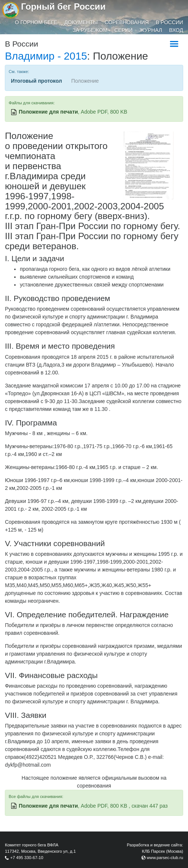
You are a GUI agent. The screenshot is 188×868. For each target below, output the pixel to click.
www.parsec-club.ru (165, 858)
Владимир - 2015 (46, 56)
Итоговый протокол (36, 81)
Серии (124, 30)
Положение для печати (48, 112)
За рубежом (90, 30)
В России (169, 22)
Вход (176, 30)
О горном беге (36, 22)
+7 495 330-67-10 (27, 858)
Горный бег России (63, 7)
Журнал (151, 30)
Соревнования (127, 22)
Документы (81, 22)
